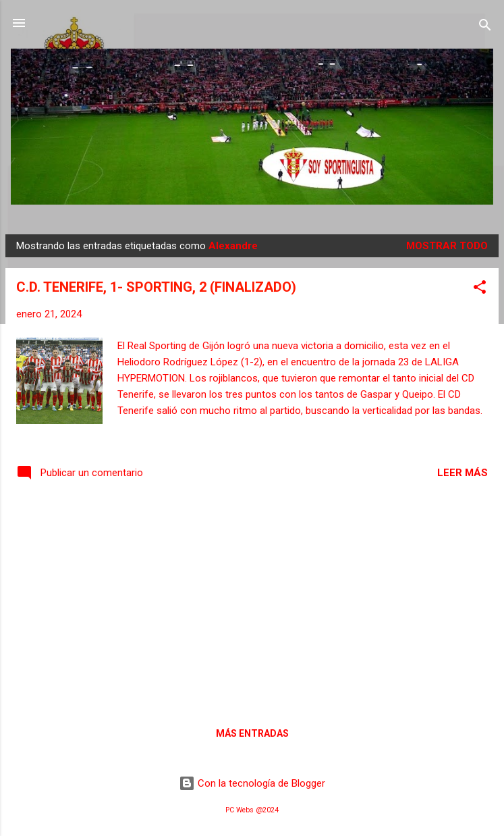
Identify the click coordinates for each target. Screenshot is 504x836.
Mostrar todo (447, 246)
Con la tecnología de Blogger (252, 783)
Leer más (463, 473)
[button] (480, 289)
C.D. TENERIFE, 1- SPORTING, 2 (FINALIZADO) (156, 287)
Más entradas (252, 733)
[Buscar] (485, 27)
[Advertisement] (252, 602)
